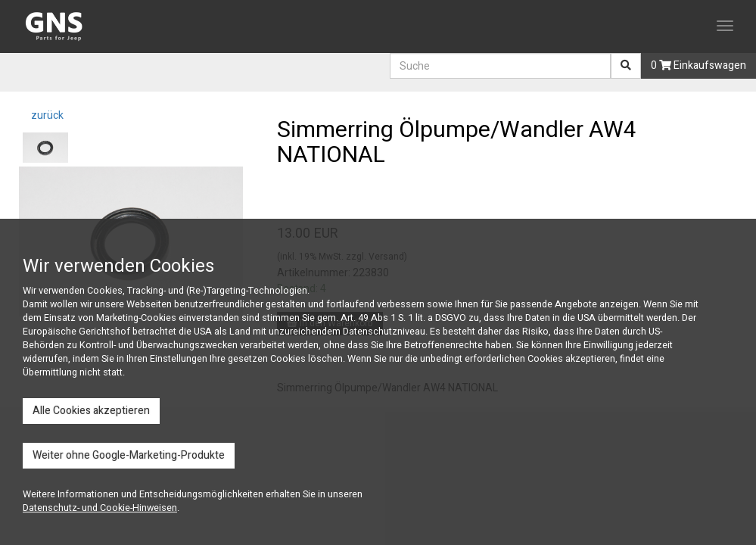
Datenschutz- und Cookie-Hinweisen (100, 508)
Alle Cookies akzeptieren (91, 411)
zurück (46, 115)
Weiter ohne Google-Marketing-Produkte (129, 455)
